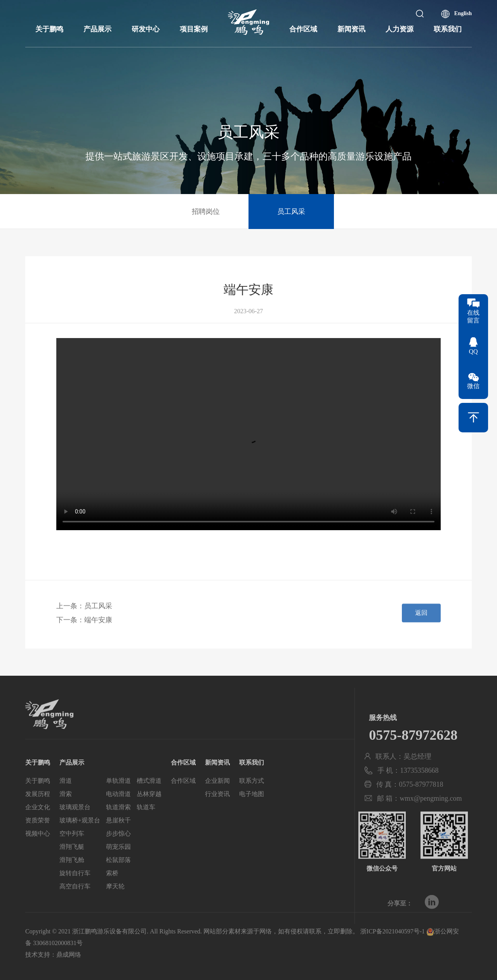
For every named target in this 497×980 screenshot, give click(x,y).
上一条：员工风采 (84, 611)
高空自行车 (75, 901)
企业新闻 (217, 795)
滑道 (66, 795)
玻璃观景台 (75, 821)
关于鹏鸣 (49, 29)
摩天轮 (115, 901)
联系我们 (448, 29)
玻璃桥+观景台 (80, 835)
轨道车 (146, 821)
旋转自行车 (75, 887)
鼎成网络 (69, 955)
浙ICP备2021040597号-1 (393, 931)
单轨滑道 (118, 795)
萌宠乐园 (118, 861)
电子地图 (252, 808)
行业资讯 (217, 808)
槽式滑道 (149, 795)
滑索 (66, 808)
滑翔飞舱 (72, 874)
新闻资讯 (351, 29)
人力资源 (400, 29)
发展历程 (38, 808)
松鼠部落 (118, 874)
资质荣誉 (38, 835)
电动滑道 (118, 808)
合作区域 (303, 29)
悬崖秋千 (118, 835)
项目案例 (194, 29)
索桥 (112, 887)
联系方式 (252, 795)
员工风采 (291, 212)
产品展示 (97, 29)
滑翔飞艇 (72, 861)
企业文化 (38, 821)
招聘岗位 (206, 212)
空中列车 (72, 848)
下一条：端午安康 (84, 624)
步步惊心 (118, 848)
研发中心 (146, 29)
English (463, 13)
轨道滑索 (118, 821)
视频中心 (38, 848)
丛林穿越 (149, 808)
